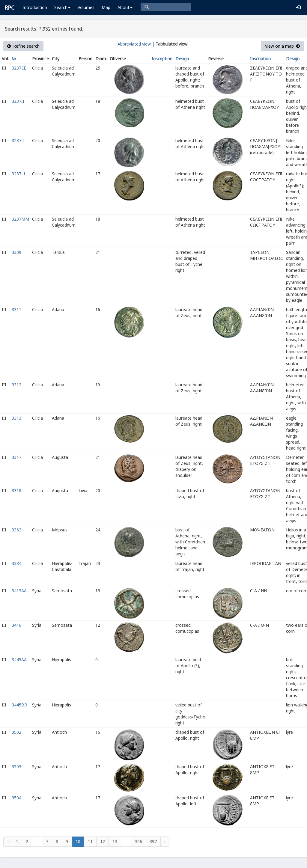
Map (106, 7)
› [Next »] (165, 841)
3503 (16, 767)
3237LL (19, 174)
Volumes (86, 7)
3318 (16, 490)
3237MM (20, 219)
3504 (16, 798)
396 (139, 841)
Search (62, 7)
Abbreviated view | (136, 44)
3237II (18, 101)
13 (115, 841)
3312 (16, 385)
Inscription (162, 59)
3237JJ (18, 140)
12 (103, 841)
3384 (16, 563)
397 (153, 841)
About (125, 7)
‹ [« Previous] (8, 841)
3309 (16, 252)
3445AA (19, 660)
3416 (16, 625)
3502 (16, 732)
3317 (16, 457)
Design (182, 59)
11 (90, 841)
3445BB (19, 705)
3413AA (19, 591)
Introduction (35, 7)
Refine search (23, 46)
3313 (16, 418)
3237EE (19, 68)
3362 (16, 530)
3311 (16, 309)
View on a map (282, 46)
